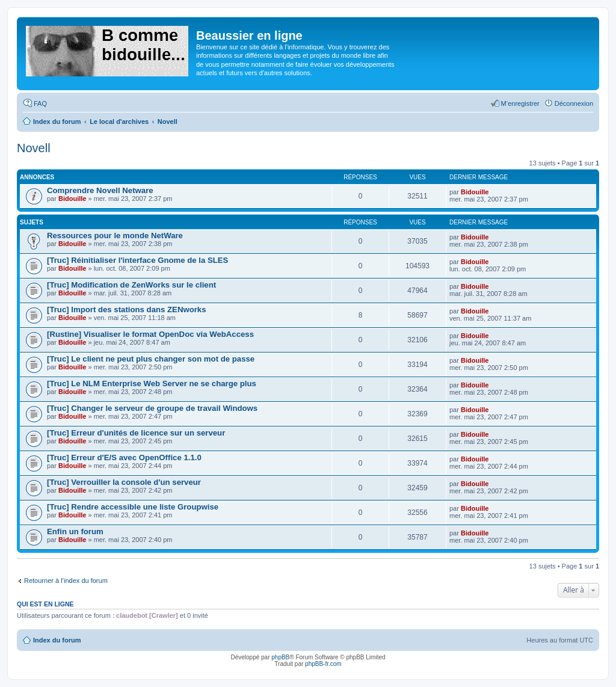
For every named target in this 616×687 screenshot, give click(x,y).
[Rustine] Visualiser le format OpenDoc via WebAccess (150, 334)
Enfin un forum (75, 531)
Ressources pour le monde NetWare (115, 236)
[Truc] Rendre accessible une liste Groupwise (133, 507)
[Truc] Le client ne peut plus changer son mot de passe (151, 359)
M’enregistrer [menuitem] (520, 103)
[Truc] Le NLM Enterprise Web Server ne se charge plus (152, 384)
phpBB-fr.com (323, 664)
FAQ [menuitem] (40, 103)
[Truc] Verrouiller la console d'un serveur (124, 482)
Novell (34, 148)
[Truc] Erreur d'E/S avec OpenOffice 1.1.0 (124, 457)
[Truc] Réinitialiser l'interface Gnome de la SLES (137, 260)
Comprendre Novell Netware (100, 190)
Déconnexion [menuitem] (574, 103)
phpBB (280, 657)
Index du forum (57, 640)
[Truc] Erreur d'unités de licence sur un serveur (136, 433)
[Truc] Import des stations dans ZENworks (127, 310)
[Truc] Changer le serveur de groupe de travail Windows (152, 408)
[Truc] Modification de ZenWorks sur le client (131, 285)
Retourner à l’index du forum (66, 581)
